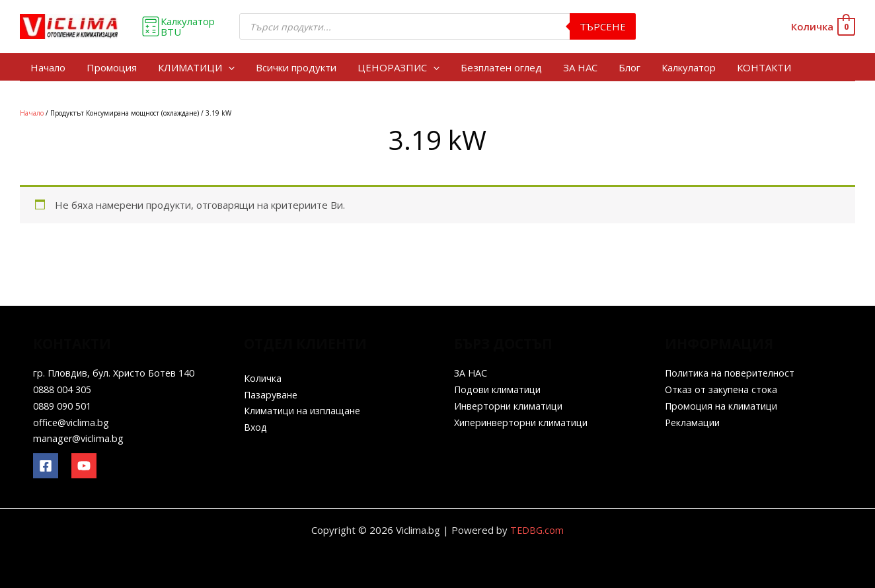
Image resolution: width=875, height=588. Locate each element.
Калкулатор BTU (178, 26)
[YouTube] (84, 466)
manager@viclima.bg (80, 438)
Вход (256, 427)
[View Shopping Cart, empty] (822, 27)
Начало (48, 67)
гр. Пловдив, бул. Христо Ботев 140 (118, 373)
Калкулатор (689, 67)
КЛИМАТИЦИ (196, 67)
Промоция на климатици (724, 406)
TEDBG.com (537, 530)
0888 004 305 (65, 389)
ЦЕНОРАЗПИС (399, 67)
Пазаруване (273, 394)
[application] (228, 67)
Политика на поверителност (733, 373)
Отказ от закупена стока (723, 389)
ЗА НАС (580, 67)
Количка (263, 378)
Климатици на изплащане (305, 410)
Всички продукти (296, 67)
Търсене (603, 26)
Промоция (112, 67)
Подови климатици (500, 389)
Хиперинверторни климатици (525, 422)
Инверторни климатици (511, 406)
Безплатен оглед (501, 67)
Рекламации (694, 422)
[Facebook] (46, 466)
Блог (629, 67)
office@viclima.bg (72, 422)
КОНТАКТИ (764, 67)
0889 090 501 (65, 406)
